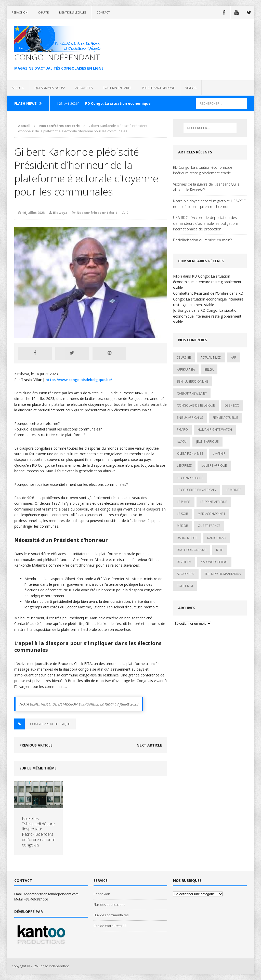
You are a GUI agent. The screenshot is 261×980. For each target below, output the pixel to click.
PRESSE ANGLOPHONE (158, 88)
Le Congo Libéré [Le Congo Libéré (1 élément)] (190, 478)
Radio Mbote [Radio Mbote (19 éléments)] (187, 538)
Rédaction (20, 12)
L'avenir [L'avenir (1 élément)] (219, 454)
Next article (149, 745)
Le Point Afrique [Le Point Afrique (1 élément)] (214, 502)
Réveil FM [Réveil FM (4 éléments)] (184, 562)
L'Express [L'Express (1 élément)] (184, 466)
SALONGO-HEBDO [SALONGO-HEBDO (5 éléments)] (214, 562)
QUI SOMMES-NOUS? (50, 88)
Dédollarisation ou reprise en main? (202, 240)
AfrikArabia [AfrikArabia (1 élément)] (186, 369)
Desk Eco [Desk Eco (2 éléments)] (232, 405)
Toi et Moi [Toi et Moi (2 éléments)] (185, 586)
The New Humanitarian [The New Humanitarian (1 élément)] (223, 574)
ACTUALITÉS (84, 88)
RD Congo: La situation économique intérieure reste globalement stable (203, 170)
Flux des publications (109, 905)
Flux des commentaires (111, 915)
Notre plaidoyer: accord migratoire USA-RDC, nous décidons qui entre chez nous (210, 204)
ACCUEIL (18, 88)
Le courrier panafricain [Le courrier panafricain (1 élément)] (197, 490)
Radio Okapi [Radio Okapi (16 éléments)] (217, 538)
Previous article (36, 745)
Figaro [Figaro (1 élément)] (182, 430)
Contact (103, 12)
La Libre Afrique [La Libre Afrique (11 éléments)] (214, 466)
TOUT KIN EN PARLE (117, 88)
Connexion (102, 894)
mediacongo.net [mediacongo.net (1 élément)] (212, 514)
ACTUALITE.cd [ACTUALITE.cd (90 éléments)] (211, 357)
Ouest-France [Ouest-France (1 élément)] (209, 526)
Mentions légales (73, 12)
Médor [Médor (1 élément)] (182, 526)
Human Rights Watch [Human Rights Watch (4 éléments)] (215, 430)
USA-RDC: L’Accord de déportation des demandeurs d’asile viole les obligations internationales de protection (206, 223)
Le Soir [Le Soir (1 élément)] (182, 514)
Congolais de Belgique (50, 724)
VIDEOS (191, 88)
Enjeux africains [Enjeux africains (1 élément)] (190, 418)
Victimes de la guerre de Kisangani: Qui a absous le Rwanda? (206, 187)
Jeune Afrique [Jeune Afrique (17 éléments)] (207, 442)
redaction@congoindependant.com (51, 894)
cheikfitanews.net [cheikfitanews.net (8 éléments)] (192, 393)
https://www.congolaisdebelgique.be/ (79, 380)
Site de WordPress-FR (110, 926)
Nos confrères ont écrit (97, 213)
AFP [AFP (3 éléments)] (233, 357)
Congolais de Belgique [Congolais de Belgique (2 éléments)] (196, 405)
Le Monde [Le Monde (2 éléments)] (234, 490)
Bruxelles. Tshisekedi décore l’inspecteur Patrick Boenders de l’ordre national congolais (38, 832)
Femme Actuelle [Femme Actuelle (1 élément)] (225, 418)
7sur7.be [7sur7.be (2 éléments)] (184, 357)
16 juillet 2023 (33, 213)
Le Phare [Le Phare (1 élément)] (184, 502)
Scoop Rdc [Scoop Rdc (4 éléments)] (186, 574)
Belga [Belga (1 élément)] (209, 369)
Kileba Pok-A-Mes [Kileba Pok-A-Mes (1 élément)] (190, 454)
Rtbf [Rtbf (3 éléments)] (220, 550)
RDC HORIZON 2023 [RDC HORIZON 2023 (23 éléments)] (192, 550)
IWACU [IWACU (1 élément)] (182, 442)
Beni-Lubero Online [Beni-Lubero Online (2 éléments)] (193, 381)
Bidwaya (60, 213)
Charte (43, 12)
